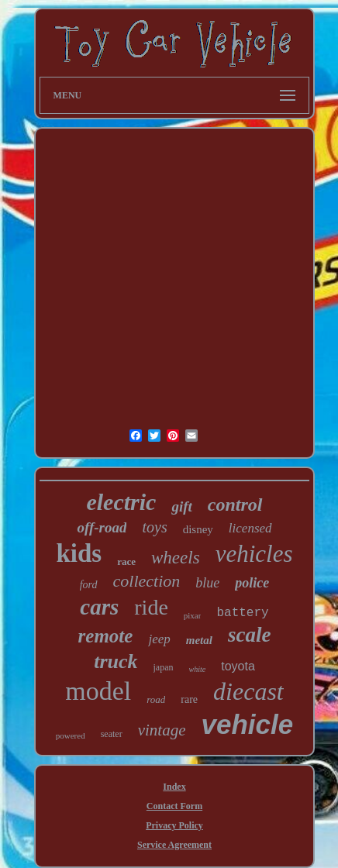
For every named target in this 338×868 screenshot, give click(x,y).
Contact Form (174, 806)
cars (99, 607)
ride (151, 607)
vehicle (247, 724)
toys (154, 527)
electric (121, 502)
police (252, 583)
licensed (250, 528)
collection (147, 581)
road (156, 699)
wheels (176, 558)
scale (249, 635)
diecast (248, 691)
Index (174, 787)
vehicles (254, 554)
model (98, 691)
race (126, 561)
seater (112, 734)
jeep (159, 639)
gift (181, 506)
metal (199, 640)
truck (116, 661)
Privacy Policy (174, 825)
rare (189, 699)
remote (106, 636)
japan (164, 667)
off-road (102, 527)
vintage (162, 730)
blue (207, 583)
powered (71, 735)
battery (242, 613)
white (198, 669)
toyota (238, 666)
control (235, 505)
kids (79, 553)
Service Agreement (174, 845)
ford (89, 585)
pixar (193, 615)
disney (198, 529)
